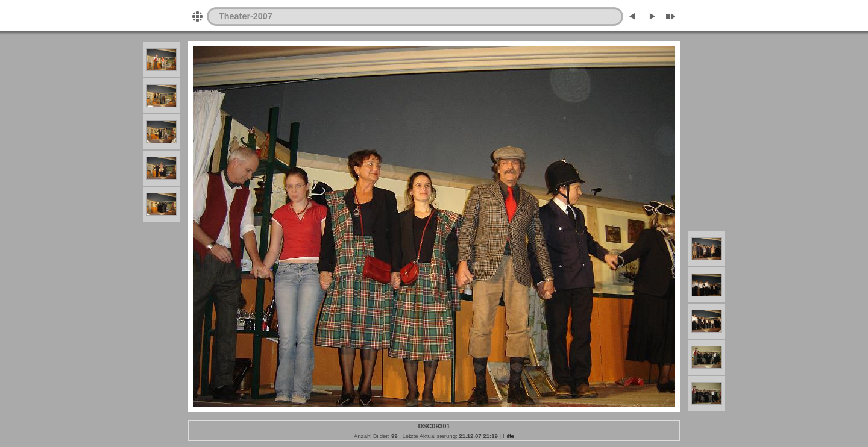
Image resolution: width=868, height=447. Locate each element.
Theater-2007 (246, 16)
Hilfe (508, 436)
